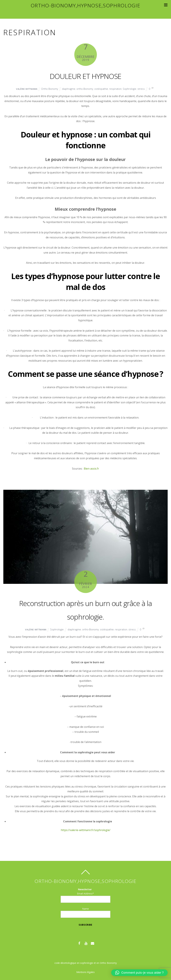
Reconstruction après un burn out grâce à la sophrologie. (85, 609)
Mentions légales (85, 972)
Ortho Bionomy (50, 89)
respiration (119, 89)
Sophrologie (134, 89)
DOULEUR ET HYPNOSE (85, 75)
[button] (139, 973)
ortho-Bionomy (87, 89)
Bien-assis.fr (91, 469)
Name (85, 909)
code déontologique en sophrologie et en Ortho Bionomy (85, 963)
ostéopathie (104, 89)
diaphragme (69, 89)
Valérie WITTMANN (24, 89)
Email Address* (85, 894)
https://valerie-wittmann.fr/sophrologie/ (85, 830)
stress (146, 89)
